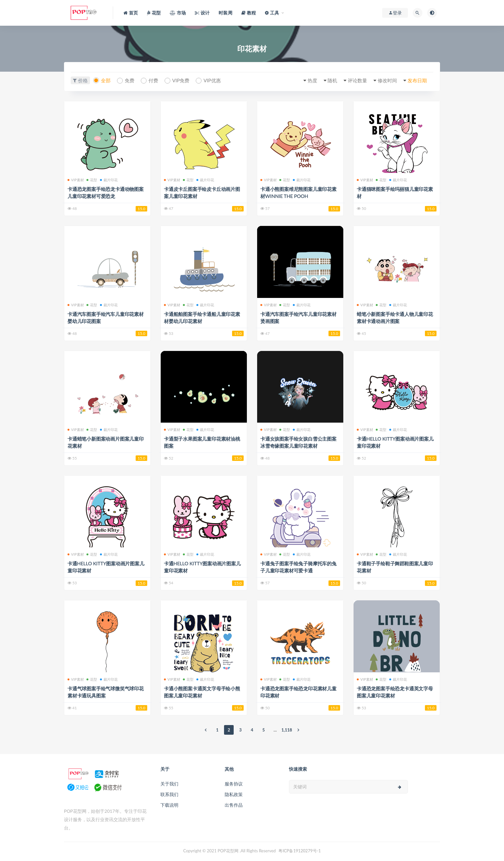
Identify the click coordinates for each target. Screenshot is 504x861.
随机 (332, 80)
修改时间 (387, 80)
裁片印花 (109, 180)
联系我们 (169, 794)
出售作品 (234, 805)
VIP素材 (76, 180)
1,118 (287, 730)
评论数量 (357, 80)
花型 (92, 180)
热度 (312, 80)
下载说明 (169, 805)
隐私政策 (234, 794)
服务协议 (234, 784)
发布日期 (417, 80)
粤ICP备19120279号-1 (300, 851)
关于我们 (169, 784)
